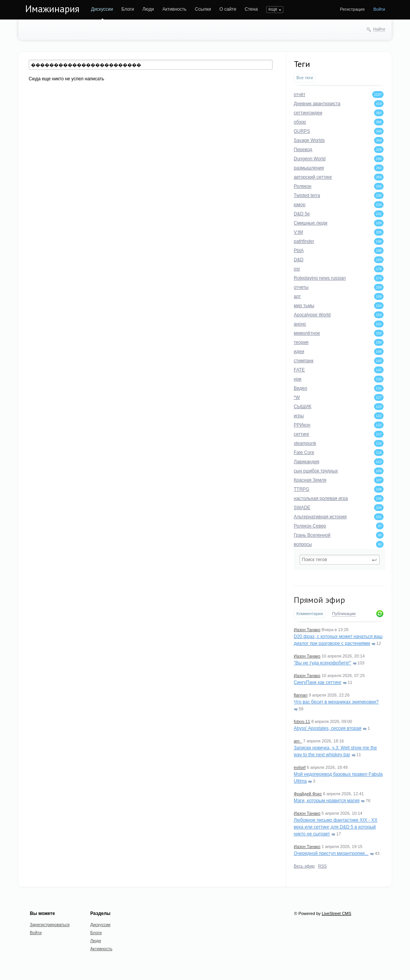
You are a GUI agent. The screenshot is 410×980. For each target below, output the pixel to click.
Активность (174, 9)
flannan (301, 695)
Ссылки (203, 9)
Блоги (128, 9)
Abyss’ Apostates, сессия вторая (328, 728)
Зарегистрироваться (50, 925)
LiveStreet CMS (336, 913)
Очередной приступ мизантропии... (331, 853)
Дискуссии (102, 9)
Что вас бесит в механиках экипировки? (336, 702)
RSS (323, 866)
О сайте (228, 9)
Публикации (344, 614)
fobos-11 (302, 721)
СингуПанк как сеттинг (318, 682)
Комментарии (310, 614)
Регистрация (352, 9)
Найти (379, 29)
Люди (148, 9)
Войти (379, 9)
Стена (251, 9)
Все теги (305, 78)
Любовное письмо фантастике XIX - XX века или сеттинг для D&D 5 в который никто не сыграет (336, 827)
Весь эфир (304, 866)
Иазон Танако (307, 630)
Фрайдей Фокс (308, 794)
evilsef (300, 767)
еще (273, 9)
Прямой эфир (319, 600)
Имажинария (52, 9)
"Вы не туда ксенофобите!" (322, 663)
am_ (298, 741)
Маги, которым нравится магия (327, 801)
